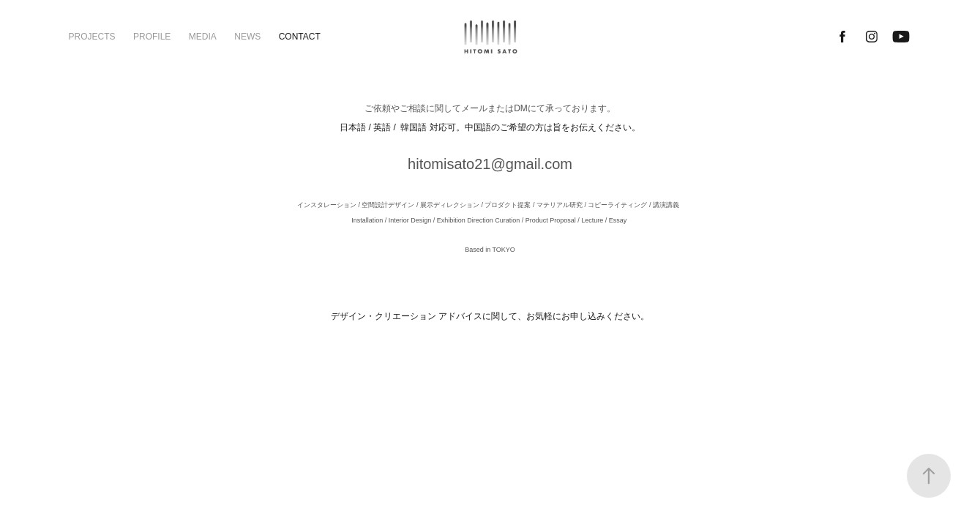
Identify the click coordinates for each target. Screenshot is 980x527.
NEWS (247, 37)
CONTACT (300, 37)
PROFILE (152, 37)
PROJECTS (92, 37)
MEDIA (203, 37)
